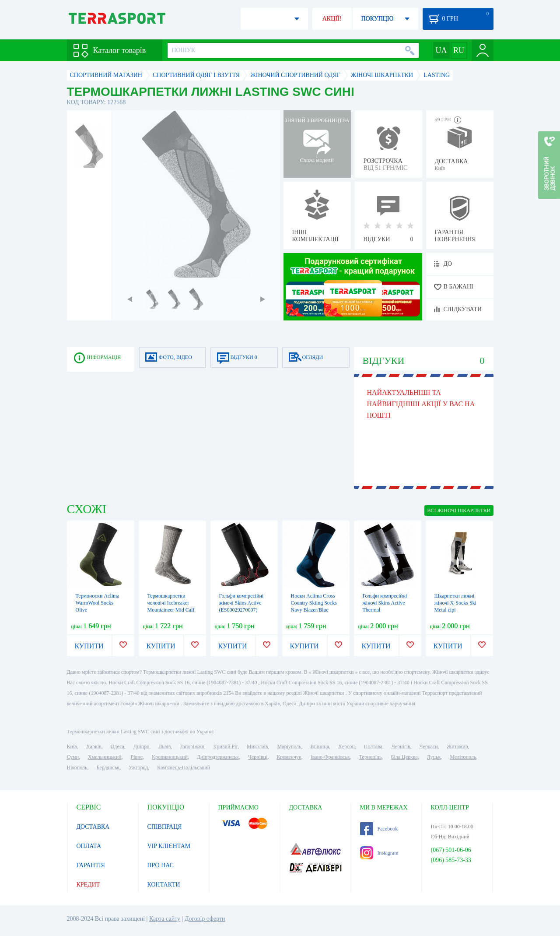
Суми (73, 757)
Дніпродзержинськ (218, 757)
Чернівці (258, 757)
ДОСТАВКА (93, 827)
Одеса (117, 746)
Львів (164, 746)
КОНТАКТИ (164, 885)
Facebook (379, 829)
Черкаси (429, 746)
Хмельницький (105, 757)
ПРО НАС (161, 865)
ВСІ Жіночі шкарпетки (459, 510)
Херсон (346, 746)
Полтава (373, 746)
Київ (72, 746)
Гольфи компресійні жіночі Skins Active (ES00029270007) (241, 603)
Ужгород (138, 767)
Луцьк (434, 757)
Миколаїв (257, 746)
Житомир (458, 746)
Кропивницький (170, 757)
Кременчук (289, 757)
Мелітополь (463, 757)
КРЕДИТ (88, 885)
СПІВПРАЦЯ (165, 827)
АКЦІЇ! (332, 19)
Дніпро (141, 746)
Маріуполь (289, 746)
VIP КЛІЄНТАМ (169, 846)
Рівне (137, 757)
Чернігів (401, 746)
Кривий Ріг (226, 746)
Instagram (379, 853)
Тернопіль (371, 757)
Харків (94, 746)
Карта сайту (165, 919)
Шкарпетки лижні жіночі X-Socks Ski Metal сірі (455, 603)
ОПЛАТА (89, 846)
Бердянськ (108, 767)
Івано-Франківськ (330, 757)
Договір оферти (205, 919)
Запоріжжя (192, 746)
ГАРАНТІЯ (91, 865)
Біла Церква (404, 757)
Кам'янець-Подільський (184, 767)
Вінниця (320, 746)
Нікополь (77, 767)
